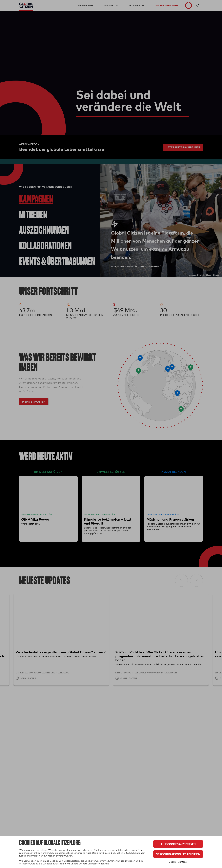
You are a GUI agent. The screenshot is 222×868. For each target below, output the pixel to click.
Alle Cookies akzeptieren (178, 844)
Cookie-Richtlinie (178, 862)
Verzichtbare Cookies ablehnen (178, 854)
